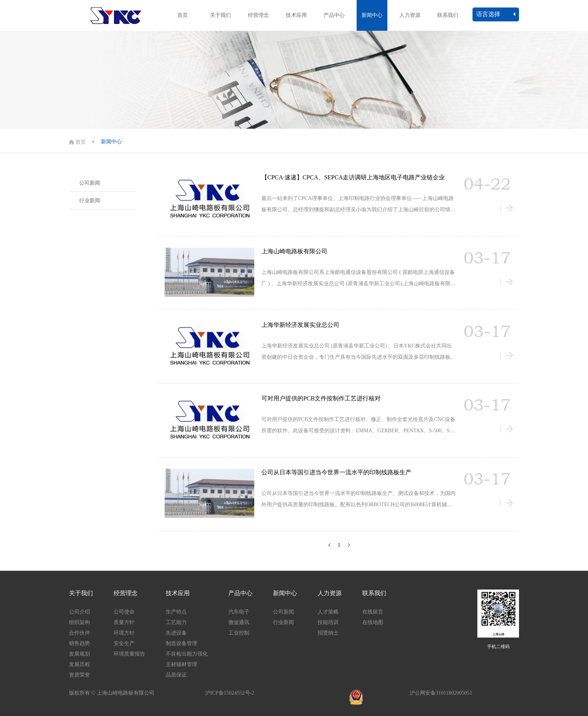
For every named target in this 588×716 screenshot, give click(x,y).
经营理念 (258, 15)
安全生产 (124, 643)
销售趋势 (79, 643)
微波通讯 (239, 622)
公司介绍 (79, 612)
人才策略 (328, 612)
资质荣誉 (79, 675)
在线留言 (373, 612)
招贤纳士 (328, 633)
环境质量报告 (129, 654)
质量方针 (124, 622)
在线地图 (373, 622)
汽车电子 (239, 612)
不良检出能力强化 (187, 654)
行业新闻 (90, 201)
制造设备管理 (181, 643)
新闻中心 (372, 15)
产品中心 (334, 15)
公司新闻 (90, 183)
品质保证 (176, 675)
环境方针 (124, 633)
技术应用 (296, 15)
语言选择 (496, 14)
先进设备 (176, 633)
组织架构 (79, 622)
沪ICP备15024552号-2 (230, 693)
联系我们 (448, 15)
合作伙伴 (79, 633)
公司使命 (124, 612)
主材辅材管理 (181, 664)
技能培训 (328, 622)
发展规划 (79, 654)
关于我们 (220, 15)
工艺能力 (176, 622)
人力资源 (410, 15)
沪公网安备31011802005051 (441, 693)
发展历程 (79, 664)
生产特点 (176, 612)
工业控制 (239, 633)
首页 (183, 15)
